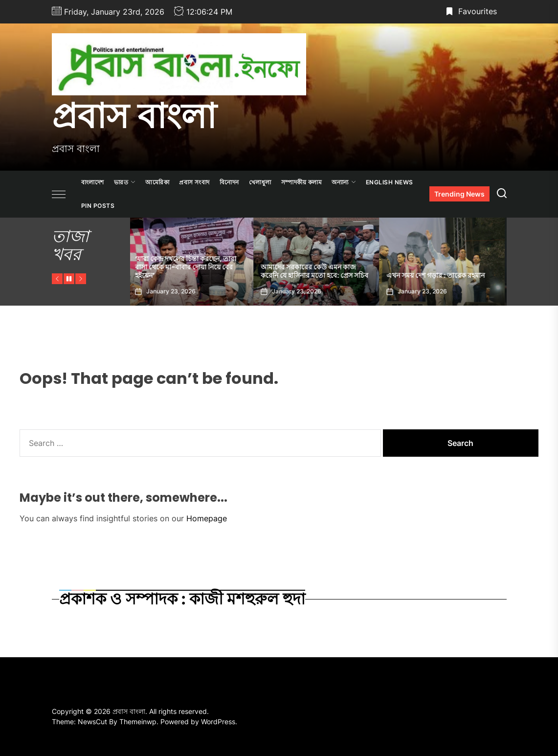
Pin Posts (98, 206)
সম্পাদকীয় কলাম (302, 182)
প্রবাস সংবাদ (194, 182)
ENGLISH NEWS (390, 182)
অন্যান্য (344, 182)
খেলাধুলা (260, 182)
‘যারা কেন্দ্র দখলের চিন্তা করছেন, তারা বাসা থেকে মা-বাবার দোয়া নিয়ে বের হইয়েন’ (188, 267)
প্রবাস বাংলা (134, 116)
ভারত (125, 182)
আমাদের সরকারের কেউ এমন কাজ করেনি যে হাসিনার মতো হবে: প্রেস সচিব (317, 271)
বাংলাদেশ (93, 182)
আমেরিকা (157, 182)
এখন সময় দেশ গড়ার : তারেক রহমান (438, 275)
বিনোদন (229, 182)
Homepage (207, 518)
